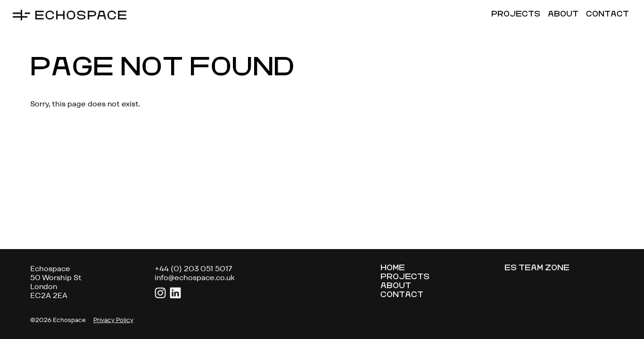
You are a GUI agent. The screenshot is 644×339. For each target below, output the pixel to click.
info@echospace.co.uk (195, 278)
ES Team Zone (537, 268)
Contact (607, 15)
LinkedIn (175, 293)
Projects (516, 15)
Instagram (160, 293)
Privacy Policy (113, 320)
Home (393, 268)
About (563, 15)
